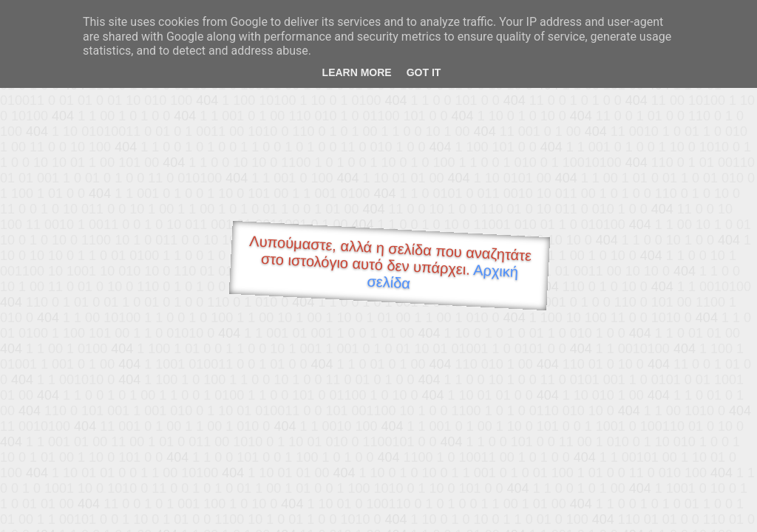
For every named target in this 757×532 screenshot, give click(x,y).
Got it (424, 72)
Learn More (357, 72)
